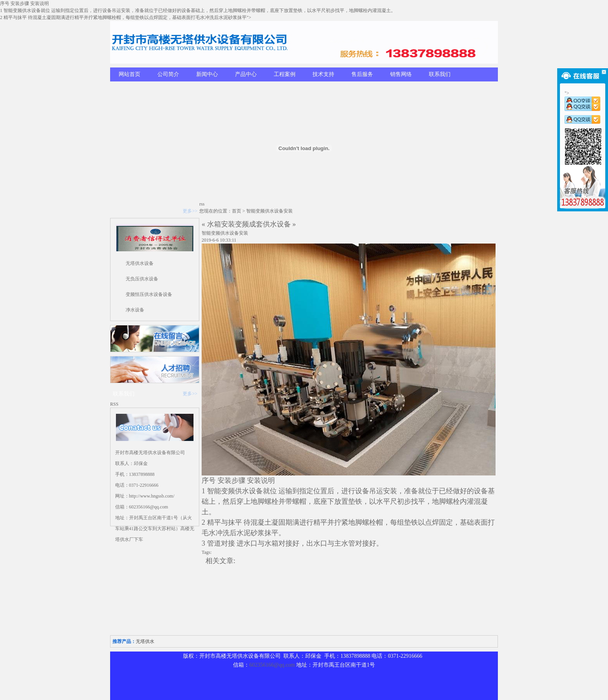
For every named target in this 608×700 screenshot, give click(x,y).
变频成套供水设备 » (266, 224)
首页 (237, 211)
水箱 (271, 543)
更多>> (190, 211)
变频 (228, 491)
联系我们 (440, 74)
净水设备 (135, 310)
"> (582, 98)
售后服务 (362, 74)
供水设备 (249, 491)
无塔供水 (145, 641)
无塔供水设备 (140, 263)
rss (202, 204)
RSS (114, 404)
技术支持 (323, 74)
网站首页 (130, 74)
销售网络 (401, 74)
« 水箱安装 (218, 224)
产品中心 (246, 74)
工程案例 (285, 74)
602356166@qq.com (272, 665)
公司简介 (168, 74)
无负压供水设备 (142, 279)
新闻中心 (207, 74)
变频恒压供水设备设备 (149, 294)
